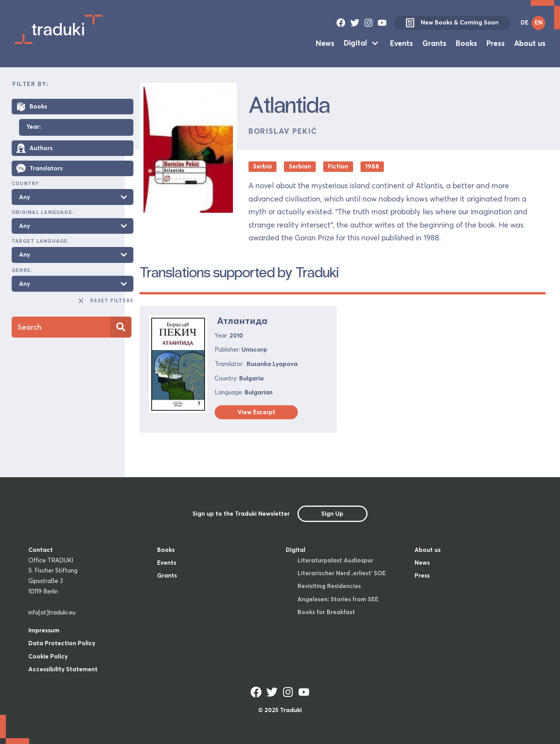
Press (496, 43)
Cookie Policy (48, 656)
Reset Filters (106, 301)
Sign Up (332, 514)
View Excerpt (256, 412)
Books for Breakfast (326, 612)
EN (539, 22)
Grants (434, 43)
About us (530, 43)
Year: (34, 127)
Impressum (44, 630)
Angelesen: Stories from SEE (338, 599)
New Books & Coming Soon (452, 23)
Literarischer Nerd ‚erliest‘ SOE (342, 573)
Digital (355, 43)
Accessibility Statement (63, 669)
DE (525, 22)
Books (466, 43)
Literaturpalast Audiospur (335, 560)
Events (402, 43)
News (325, 43)
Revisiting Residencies (329, 586)
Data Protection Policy (62, 643)
